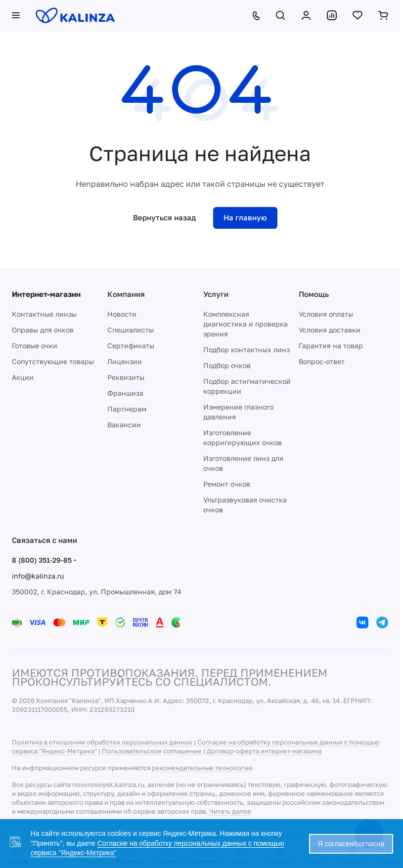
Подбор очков (227, 365)
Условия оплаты (326, 314)
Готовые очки (35, 346)
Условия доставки (330, 330)
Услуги (216, 294)
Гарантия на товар (331, 346)
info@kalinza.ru (38, 576)
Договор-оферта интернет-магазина (264, 751)
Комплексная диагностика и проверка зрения (246, 324)
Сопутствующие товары (53, 361)
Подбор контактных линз (246, 350)
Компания (126, 294)
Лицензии (125, 361)
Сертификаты (131, 346)
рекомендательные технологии (202, 768)
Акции (23, 377)
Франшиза (125, 393)
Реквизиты (126, 377)
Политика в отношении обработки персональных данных (102, 742)
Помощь (314, 294)
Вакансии (124, 425)
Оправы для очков (43, 330)
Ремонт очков (227, 484)
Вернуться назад (164, 217)
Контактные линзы (44, 314)
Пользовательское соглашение (152, 751)
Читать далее (230, 811)
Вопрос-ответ (322, 361)
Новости (122, 314)
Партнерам (127, 409)
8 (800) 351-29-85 (42, 560)
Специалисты (131, 330)
